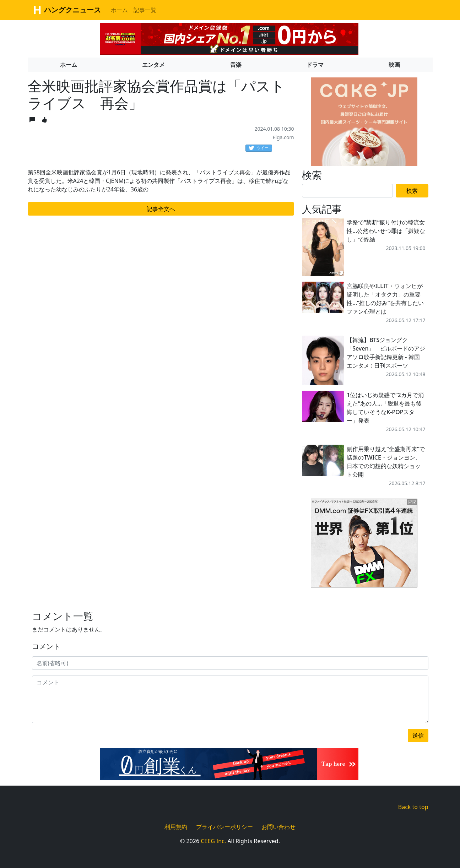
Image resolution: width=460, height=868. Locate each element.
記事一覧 (145, 10)
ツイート (260, 148)
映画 (394, 65)
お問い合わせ (278, 827)
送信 (418, 736)
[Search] (347, 191)
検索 (412, 191)
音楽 (236, 65)
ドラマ (315, 65)
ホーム (119, 10)
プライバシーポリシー (224, 827)
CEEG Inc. (213, 841)
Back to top (413, 807)
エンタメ (153, 65)
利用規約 (176, 827)
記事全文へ (161, 209)
